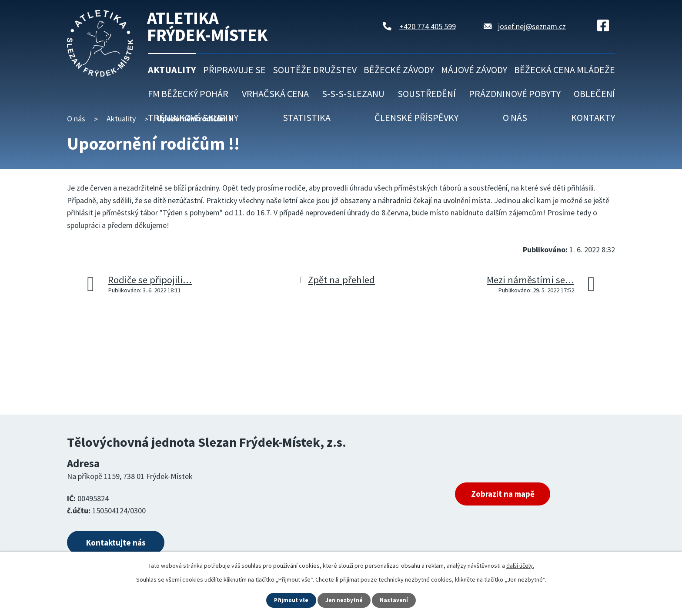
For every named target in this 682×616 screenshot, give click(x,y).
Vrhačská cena (275, 94)
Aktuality (172, 70)
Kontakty (593, 117)
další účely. (520, 565)
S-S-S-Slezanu (353, 94)
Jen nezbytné (345, 600)
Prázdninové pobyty (515, 94)
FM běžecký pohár (188, 94)
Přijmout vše (291, 600)
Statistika (307, 117)
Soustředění (427, 94)
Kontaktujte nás (122, 544)
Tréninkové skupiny (193, 117)
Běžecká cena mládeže (565, 70)
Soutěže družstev (315, 70)
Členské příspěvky (416, 117)
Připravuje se (234, 70)
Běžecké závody (399, 70)
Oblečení (594, 94)
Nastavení (395, 600)
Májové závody (474, 70)
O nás (515, 117)
